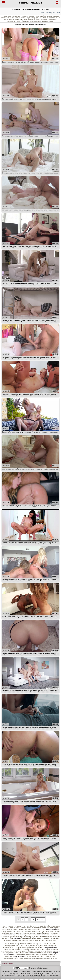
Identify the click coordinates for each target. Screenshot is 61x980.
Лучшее (48, 13)
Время (58, 13)
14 (33, 919)
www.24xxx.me (7, 964)
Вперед (40, 919)
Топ (53, 13)
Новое (42, 13)
